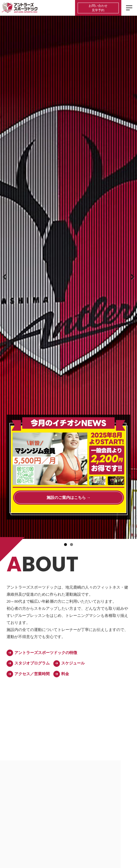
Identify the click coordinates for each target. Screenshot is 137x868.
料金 (61, 674)
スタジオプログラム (28, 664)
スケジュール (69, 664)
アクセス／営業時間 (28, 674)
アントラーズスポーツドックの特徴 (42, 653)
